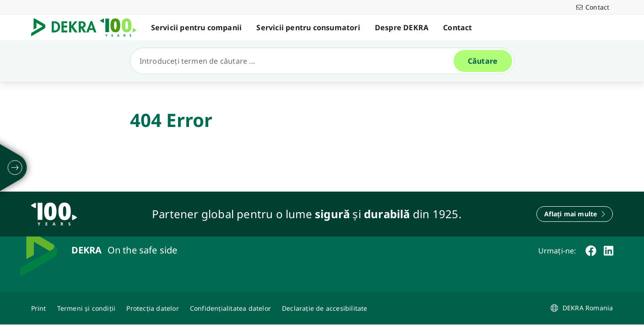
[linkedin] (609, 251)
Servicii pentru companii (197, 27)
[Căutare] (296, 61)
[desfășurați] (15, 168)
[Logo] (87, 27)
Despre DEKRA (402, 27)
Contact (457, 27)
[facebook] (591, 251)
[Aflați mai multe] (575, 214)
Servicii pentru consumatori (308, 27)
